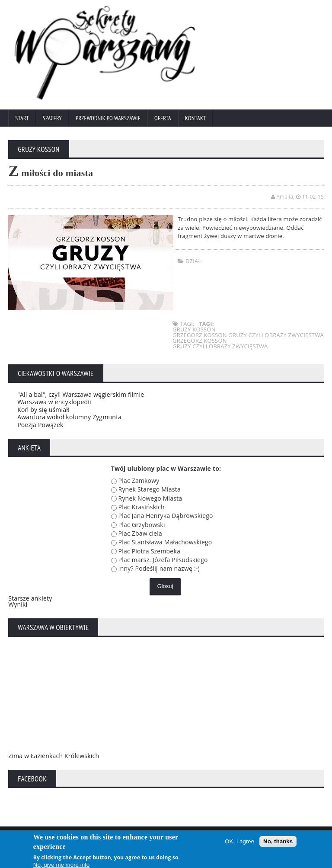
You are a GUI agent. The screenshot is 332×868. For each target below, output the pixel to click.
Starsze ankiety (30, 598)
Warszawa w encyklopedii (54, 402)
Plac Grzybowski (142, 525)
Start (22, 118)
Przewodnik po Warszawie (108, 118)
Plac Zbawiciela (140, 533)
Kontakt (195, 118)
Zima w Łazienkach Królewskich (54, 756)
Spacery (52, 118)
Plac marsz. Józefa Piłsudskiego (163, 560)
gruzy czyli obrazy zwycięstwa (220, 346)
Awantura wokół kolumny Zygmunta (69, 417)
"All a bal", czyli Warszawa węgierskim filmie (81, 394)
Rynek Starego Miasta (150, 489)
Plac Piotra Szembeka (149, 551)
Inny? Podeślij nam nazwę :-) (159, 568)
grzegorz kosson (200, 341)
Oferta (163, 118)
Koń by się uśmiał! (43, 410)
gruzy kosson (194, 329)
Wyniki (18, 604)
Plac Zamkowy (139, 481)
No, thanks (278, 843)
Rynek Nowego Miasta (150, 498)
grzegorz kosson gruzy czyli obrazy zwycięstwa (248, 335)
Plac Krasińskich (142, 507)
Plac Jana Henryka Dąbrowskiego (166, 516)
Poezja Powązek (40, 425)
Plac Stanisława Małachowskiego (165, 542)
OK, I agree (239, 843)
